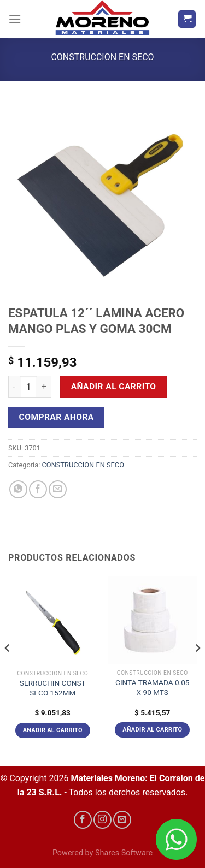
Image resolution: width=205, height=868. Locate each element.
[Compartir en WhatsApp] (18, 489)
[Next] (197, 670)
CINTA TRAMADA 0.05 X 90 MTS (152, 687)
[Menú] (15, 19)
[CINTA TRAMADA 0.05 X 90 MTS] (152, 620)
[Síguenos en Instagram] (102, 820)
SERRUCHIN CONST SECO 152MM (53, 688)
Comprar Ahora (57, 417)
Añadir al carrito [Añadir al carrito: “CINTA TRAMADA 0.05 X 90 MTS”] (152, 730)
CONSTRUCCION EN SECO (102, 57)
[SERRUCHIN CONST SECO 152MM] (53, 620)
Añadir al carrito (114, 387)
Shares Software (124, 853)
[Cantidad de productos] (28, 387)
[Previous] (8, 670)
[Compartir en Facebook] (38, 489)
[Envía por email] (58, 489)
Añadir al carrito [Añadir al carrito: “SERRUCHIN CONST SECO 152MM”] (53, 730)
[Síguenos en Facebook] (83, 820)
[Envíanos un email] (122, 820)
